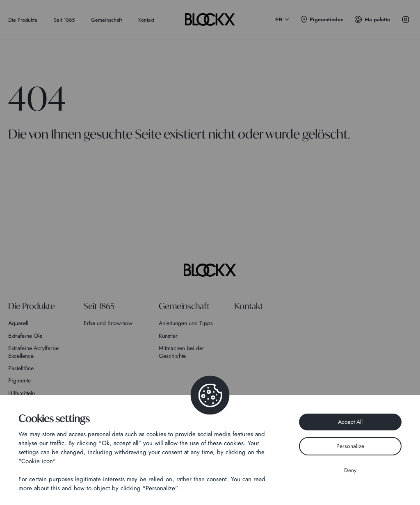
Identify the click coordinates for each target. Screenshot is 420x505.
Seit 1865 (64, 20)
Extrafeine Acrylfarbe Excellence (33, 352)
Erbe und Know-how (108, 323)
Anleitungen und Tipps (186, 323)
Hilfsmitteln (22, 393)
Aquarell (18, 323)
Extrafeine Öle (25, 336)
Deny (350, 470)
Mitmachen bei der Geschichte (181, 352)
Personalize (350, 446)
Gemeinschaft (106, 20)
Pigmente (19, 380)
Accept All (350, 422)
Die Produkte (23, 20)
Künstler (168, 336)
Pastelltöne (21, 368)
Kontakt (146, 20)
